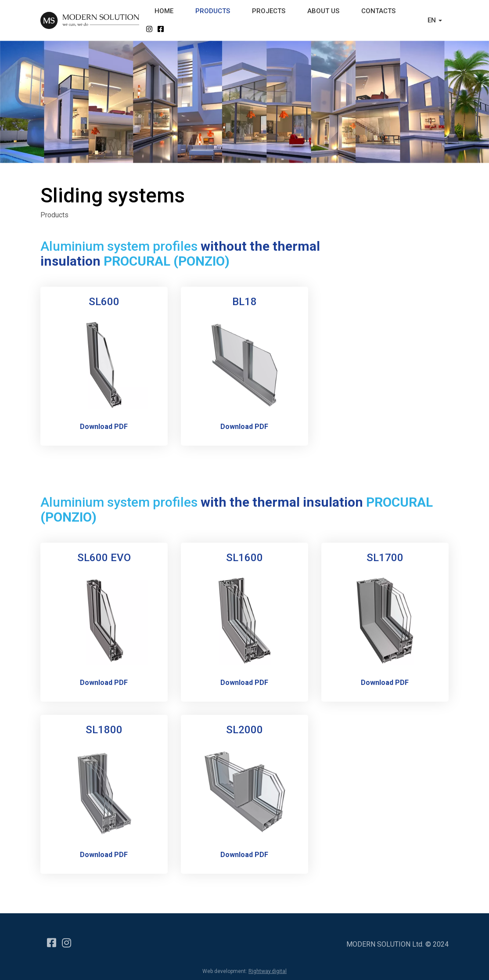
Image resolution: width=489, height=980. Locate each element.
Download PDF (104, 427)
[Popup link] (104, 364)
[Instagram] (65, 939)
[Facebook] (50, 939)
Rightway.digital (268, 971)
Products (54, 215)
